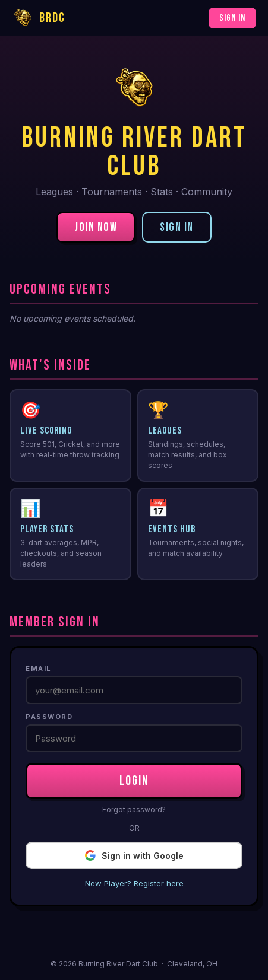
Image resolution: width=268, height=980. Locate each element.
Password (49, 717)
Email (39, 669)
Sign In (232, 18)
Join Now (96, 227)
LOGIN (134, 781)
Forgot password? (134, 809)
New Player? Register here (134, 883)
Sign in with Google (134, 855)
